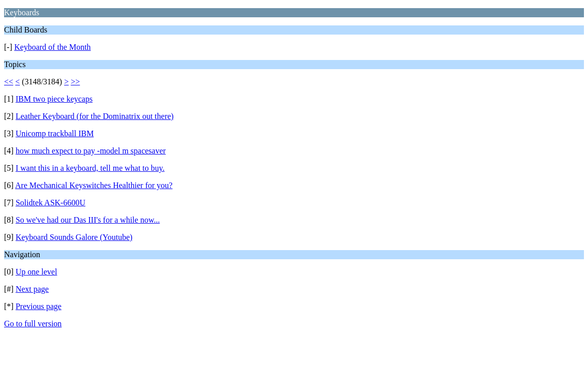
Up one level (37, 272)
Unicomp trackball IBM (55, 133)
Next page (32, 289)
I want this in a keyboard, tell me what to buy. (90, 168)
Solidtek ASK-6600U (51, 203)
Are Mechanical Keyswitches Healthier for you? (94, 185)
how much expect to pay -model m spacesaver (91, 151)
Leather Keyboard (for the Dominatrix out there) (95, 116)
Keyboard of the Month (53, 47)
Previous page (39, 306)
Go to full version (33, 324)
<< (9, 82)
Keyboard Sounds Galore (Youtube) (74, 237)
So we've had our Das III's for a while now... (88, 220)
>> (75, 82)
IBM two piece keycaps (54, 99)
